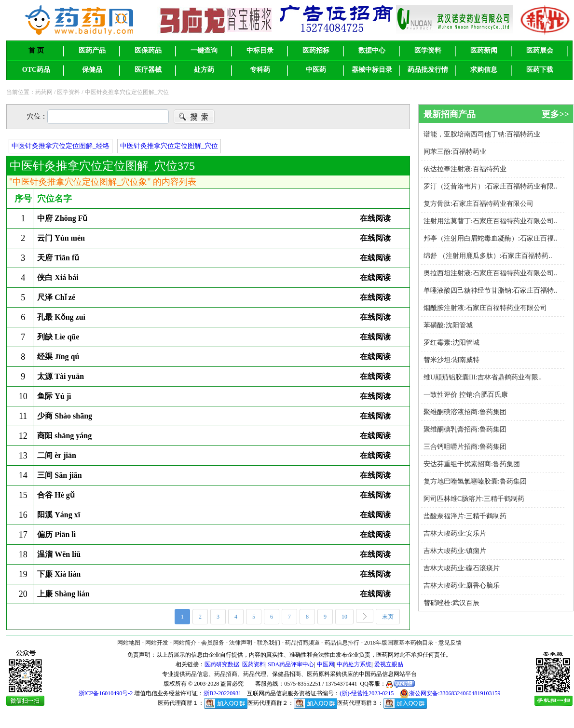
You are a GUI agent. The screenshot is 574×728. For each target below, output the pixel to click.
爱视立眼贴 (389, 664)
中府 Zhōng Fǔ (62, 218)
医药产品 (92, 50)
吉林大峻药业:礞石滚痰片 (462, 568)
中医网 (326, 664)
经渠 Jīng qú (58, 357)
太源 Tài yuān (61, 376)
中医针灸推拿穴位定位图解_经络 (61, 146)
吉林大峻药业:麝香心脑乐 (462, 586)
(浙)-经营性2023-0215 (367, 693)
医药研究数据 (222, 664)
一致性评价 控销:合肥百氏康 (466, 395)
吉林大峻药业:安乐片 (455, 533)
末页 (391, 617)
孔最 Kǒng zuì (61, 317)
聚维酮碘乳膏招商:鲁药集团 (465, 429)
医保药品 (148, 50)
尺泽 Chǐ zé (56, 297)
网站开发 (157, 643)
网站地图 (129, 643)
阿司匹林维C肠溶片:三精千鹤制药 (474, 499)
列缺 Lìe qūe (58, 337)
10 (348, 617)
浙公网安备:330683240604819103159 (450, 694)
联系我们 (269, 643)
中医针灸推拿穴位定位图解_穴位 (169, 146)
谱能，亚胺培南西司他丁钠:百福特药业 (482, 134)
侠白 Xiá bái (58, 277)
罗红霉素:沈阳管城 (451, 343)
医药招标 (316, 50)
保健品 (92, 70)
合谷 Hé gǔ (56, 495)
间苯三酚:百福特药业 (455, 152)
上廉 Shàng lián (63, 594)
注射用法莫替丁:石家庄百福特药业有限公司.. (490, 221)
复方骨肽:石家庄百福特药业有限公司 (478, 204)
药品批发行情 (428, 70)
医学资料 (428, 50)
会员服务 (213, 643)
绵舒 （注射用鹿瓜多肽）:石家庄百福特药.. (488, 256)
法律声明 (241, 643)
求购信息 (484, 70)
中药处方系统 (354, 664)
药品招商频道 (302, 643)
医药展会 (540, 50)
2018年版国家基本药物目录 (399, 643)
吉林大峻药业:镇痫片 (455, 551)
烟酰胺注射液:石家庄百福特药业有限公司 (485, 308)
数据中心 (372, 50)
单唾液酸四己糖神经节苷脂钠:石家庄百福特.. (490, 290)
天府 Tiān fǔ (58, 258)
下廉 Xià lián (59, 574)
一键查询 (204, 50)
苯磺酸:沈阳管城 (448, 325)
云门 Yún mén (61, 238)
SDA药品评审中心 (291, 664)
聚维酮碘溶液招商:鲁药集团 (465, 412)
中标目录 (260, 50)
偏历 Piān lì (56, 534)
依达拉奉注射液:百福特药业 (465, 169)
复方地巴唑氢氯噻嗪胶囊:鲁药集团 (475, 481)
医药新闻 (484, 50)
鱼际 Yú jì (54, 396)
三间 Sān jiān (59, 475)
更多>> (555, 114)
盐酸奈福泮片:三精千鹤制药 (465, 516)
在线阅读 (375, 218)
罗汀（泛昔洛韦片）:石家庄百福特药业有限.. (490, 186)
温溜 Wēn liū (59, 554)
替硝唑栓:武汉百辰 (451, 603)
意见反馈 (450, 643)
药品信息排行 (342, 643)
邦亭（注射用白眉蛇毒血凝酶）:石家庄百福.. (490, 238)
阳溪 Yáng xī (59, 515)
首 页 (36, 50)
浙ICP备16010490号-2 (106, 693)
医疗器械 (148, 70)
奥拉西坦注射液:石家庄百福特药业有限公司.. (490, 273)
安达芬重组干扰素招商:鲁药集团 (472, 464)
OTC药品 (36, 70)
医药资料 (254, 664)
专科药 (260, 70)
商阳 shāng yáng (64, 436)
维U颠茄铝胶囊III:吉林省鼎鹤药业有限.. (483, 377)
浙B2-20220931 (222, 693)
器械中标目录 (372, 70)
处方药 (204, 70)
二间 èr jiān (57, 455)
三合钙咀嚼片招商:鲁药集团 (465, 447)
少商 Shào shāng (65, 416)
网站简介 (185, 643)
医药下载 (540, 70)
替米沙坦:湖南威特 (451, 360)
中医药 (316, 70)
